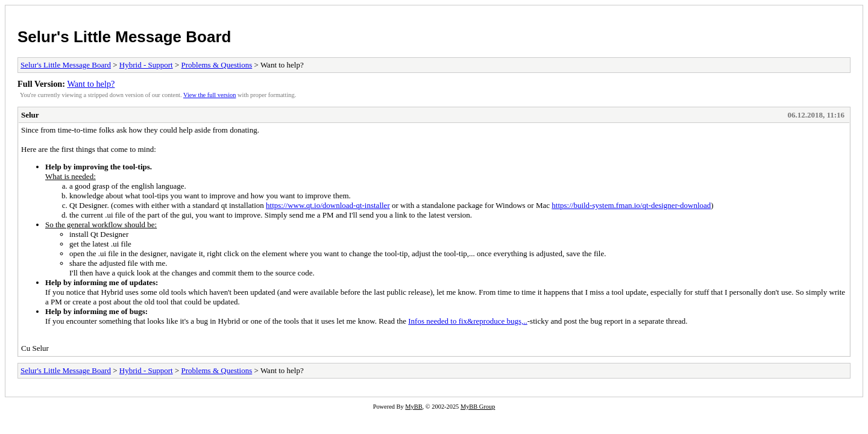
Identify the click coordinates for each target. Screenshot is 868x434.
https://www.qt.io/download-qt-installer (328, 205)
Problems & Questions (217, 65)
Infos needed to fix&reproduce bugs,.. (467, 321)
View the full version (209, 95)
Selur (30, 115)
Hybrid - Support (146, 65)
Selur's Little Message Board (124, 37)
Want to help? (91, 84)
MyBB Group (478, 407)
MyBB (414, 407)
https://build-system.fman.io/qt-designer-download (631, 205)
